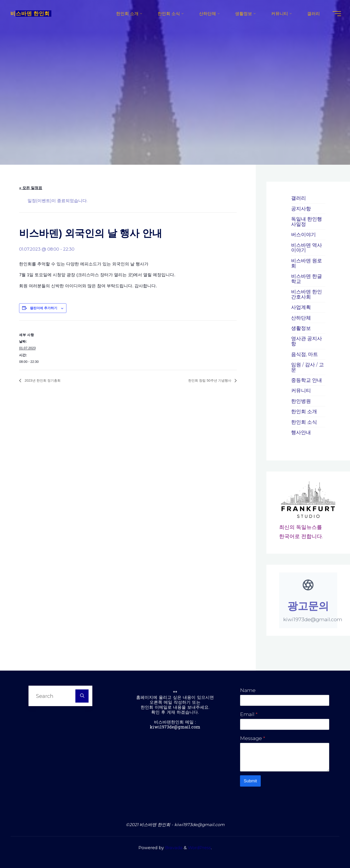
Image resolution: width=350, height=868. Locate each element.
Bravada (173, 848)
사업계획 (301, 307)
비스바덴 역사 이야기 (307, 247)
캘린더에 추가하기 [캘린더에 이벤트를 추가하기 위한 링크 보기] (44, 308)
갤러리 (299, 198)
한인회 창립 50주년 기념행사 (207, 381)
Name (248, 689)
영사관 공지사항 (307, 340)
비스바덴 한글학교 (307, 278)
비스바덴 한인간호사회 (307, 294)
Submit (250, 781)
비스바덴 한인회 (32, 14)
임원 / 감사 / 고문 (305, 366)
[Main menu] (335, 14)
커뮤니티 (301, 389)
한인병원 (301, 400)
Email (249, 713)
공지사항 (301, 208)
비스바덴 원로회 (307, 263)
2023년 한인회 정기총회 (44, 381)
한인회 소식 (305, 421)
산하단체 (301, 317)
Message (253, 737)
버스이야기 (304, 234)
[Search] (82, 695)
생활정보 (301, 327)
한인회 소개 (305, 410)
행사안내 (301, 431)
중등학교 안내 (307, 379)
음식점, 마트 (305, 353)
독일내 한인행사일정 (307, 221)
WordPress (199, 848)
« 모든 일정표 (31, 188)
